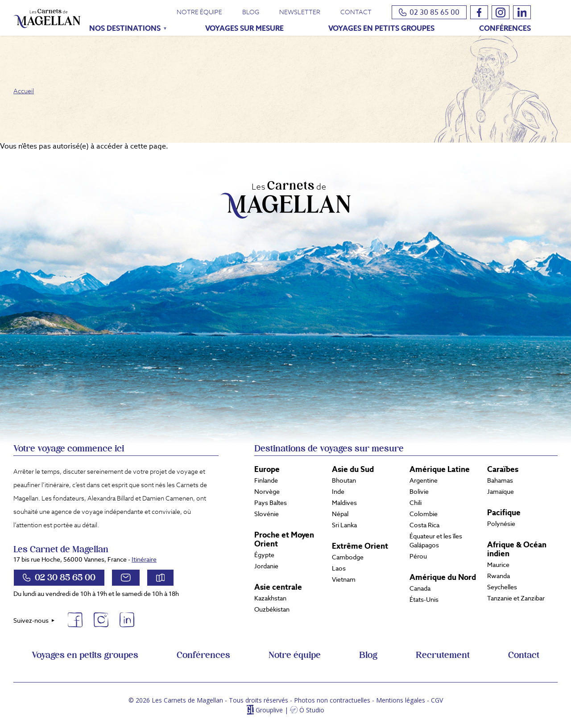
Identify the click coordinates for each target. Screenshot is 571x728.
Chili (416, 503)
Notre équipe (199, 12)
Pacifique (504, 513)
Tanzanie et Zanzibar (516, 598)
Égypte (264, 555)
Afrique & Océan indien (517, 549)
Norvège (267, 492)
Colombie (424, 514)
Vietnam (344, 579)
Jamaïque (501, 492)
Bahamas (500, 480)
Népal (340, 514)
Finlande (266, 480)
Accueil (24, 91)
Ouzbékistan (272, 609)
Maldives (344, 503)
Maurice (498, 565)
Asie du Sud (353, 469)
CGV (437, 700)
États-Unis (424, 600)
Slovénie (267, 514)
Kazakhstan (270, 598)
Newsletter (300, 12)
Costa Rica (424, 525)
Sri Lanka (344, 525)
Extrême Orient (360, 546)
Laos (339, 568)
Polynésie (501, 524)
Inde (338, 492)
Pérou (418, 556)
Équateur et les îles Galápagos (436, 541)
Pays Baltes (271, 503)
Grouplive (269, 710)
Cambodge (348, 557)
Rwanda (499, 576)
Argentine (424, 480)
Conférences (505, 28)
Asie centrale (278, 587)
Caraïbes (503, 469)
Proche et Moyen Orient (284, 539)
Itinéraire (144, 559)
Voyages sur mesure (244, 28)
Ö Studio (312, 710)
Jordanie (266, 566)
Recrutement (443, 655)
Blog (251, 12)
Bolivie (419, 492)
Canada (420, 588)
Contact (356, 12)
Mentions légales (401, 700)
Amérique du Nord (443, 577)
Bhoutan (344, 480)
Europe (267, 469)
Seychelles (502, 587)
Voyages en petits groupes (381, 28)
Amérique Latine (440, 469)
